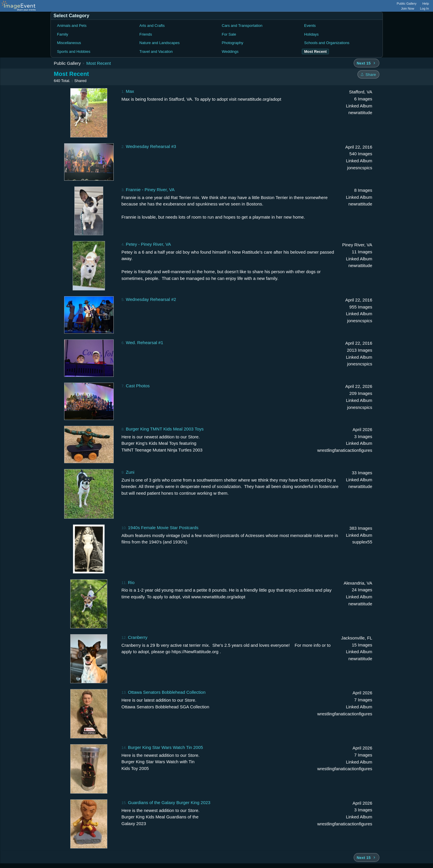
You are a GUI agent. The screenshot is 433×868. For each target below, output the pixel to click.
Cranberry (138, 637)
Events (310, 26)
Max (130, 91)
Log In (424, 8)
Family (63, 34)
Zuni (130, 472)
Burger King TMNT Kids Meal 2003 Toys (165, 429)
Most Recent (99, 63)
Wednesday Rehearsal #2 (151, 299)
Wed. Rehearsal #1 (145, 343)
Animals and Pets (72, 26)
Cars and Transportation (242, 26)
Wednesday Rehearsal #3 (151, 146)
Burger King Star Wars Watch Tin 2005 (165, 747)
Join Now (407, 8)
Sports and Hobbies (74, 52)
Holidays (311, 34)
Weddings (230, 52)
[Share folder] (368, 74)
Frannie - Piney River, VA (150, 190)
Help (426, 4)
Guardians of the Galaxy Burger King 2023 (169, 802)
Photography (233, 43)
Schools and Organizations (327, 43)
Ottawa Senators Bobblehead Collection (167, 692)
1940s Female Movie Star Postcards (163, 528)
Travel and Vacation (156, 52)
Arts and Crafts (152, 26)
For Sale (229, 34)
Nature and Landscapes (159, 43)
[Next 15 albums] (366, 63)
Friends (146, 34)
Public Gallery (407, 4)
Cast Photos (138, 386)
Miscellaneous (69, 43)
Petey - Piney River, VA (149, 244)
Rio (131, 582)
